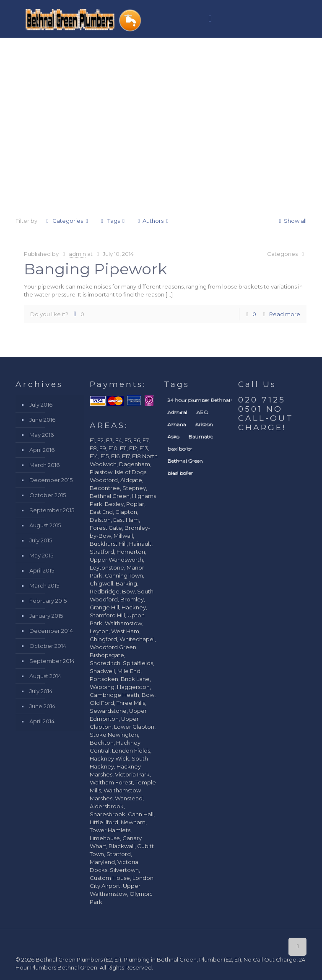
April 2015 (42, 570)
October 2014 (48, 646)
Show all (291, 221)
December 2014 (51, 631)
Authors (153, 221)
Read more (285, 314)
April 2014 (42, 721)
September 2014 (52, 661)
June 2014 (42, 706)
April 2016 (42, 450)
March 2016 (44, 465)
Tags (113, 221)
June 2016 (42, 420)
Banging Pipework (95, 269)
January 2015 (46, 616)
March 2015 (44, 585)
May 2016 (42, 435)
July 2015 (41, 540)
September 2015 (52, 510)
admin (77, 254)
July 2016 (41, 405)
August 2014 (45, 676)
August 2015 (45, 525)
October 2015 (48, 495)
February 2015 (48, 601)
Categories (67, 221)
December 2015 (51, 480)
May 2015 (41, 555)
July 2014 (41, 691)
